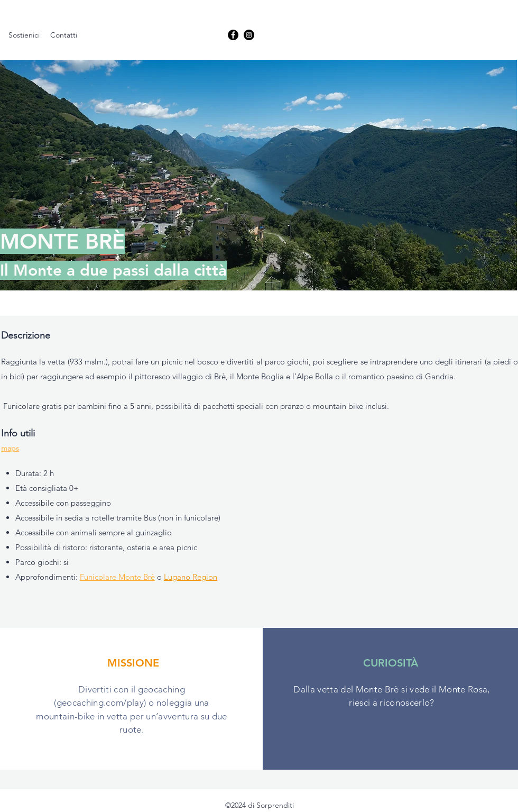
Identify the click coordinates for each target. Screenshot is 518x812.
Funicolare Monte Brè (117, 577)
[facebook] (233, 35)
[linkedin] (249, 35)
